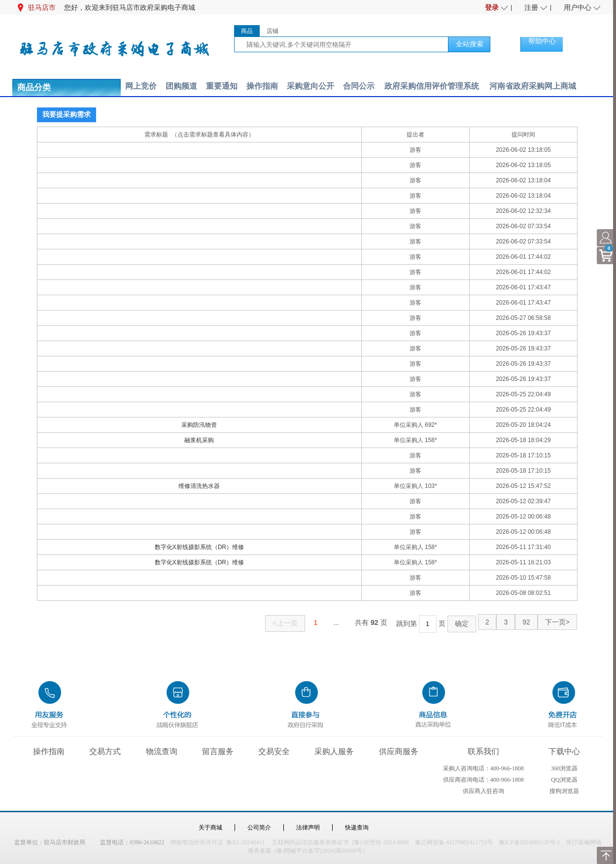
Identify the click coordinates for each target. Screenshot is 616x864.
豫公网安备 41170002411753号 (454, 842)
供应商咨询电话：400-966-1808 (483, 780)
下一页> (557, 622)
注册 (531, 7)
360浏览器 (564, 768)
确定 (462, 623)
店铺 (273, 31)
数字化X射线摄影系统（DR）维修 (199, 547)
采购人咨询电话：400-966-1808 (483, 768)
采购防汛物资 (199, 425)
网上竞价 (141, 86)
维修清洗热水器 (199, 486)
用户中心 (578, 7)
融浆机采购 (199, 440)
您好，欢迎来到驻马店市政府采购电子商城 (130, 7)
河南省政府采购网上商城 (533, 86)
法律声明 (308, 828)
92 (526, 622)
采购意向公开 (310, 86)
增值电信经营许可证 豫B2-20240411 (217, 842)
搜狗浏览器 (564, 791)
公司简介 (259, 828)
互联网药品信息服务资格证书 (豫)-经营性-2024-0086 (341, 842)
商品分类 (34, 87)
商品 (247, 31)
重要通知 (222, 86)
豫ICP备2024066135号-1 (530, 842)
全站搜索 (470, 44)
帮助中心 (542, 41)
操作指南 (262, 86)
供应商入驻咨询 (483, 791)
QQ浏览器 (564, 780)
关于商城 (210, 828)
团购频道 (181, 86)
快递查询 (357, 828)
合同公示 (359, 86)
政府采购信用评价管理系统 (432, 86)
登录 (492, 7)
